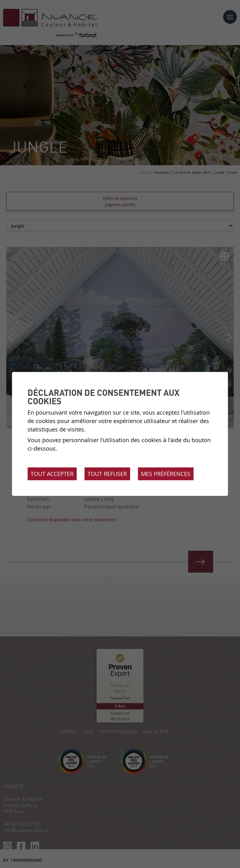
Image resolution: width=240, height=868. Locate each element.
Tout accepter (52, 474)
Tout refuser (107, 474)
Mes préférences (166, 474)
